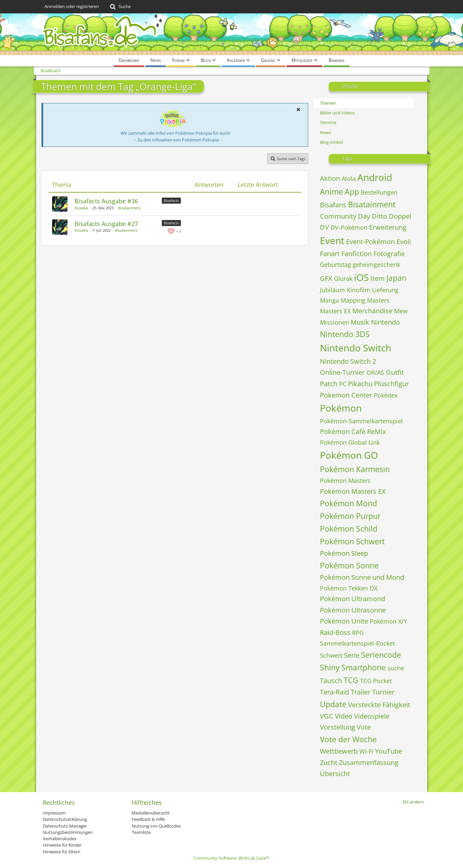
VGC (327, 716)
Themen (328, 103)
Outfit (395, 372)
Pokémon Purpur (350, 516)
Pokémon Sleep (344, 553)
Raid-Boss (335, 632)
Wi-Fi (366, 751)
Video (344, 716)
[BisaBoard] (232, 34)
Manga (329, 300)
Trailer (361, 692)
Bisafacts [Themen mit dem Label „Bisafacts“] (171, 200)
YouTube (389, 751)
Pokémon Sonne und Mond (362, 577)
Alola (349, 179)
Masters (378, 300)
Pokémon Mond (349, 503)
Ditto (379, 216)
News (325, 132)
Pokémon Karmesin (355, 469)
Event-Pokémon (370, 242)
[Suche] (120, 7)
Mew (401, 311)
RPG (358, 633)
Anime (331, 192)
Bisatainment (129, 208)
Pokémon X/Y (388, 621)
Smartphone (364, 667)
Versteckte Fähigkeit (379, 705)
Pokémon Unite (344, 621)
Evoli (404, 242)
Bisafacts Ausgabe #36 (106, 201)
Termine (328, 122)
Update (333, 704)
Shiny (330, 667)
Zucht (329, 763)
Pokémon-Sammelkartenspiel (361, 421)
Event (332, 240)
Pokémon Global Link (350, 442)
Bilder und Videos (337, 113)
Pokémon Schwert (352, 541)
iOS (361, 277)
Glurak (343, 279)
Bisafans (333, 205)
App (352, 192)
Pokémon (341, 408)
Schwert (331, 655)
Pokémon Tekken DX (349, 588)
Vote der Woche (348, 739)
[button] (299, 109)
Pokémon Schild (349, 529)
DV (324, 227)
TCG (351, 680)
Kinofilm (359, 290)
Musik (360, 322)
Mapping (353, 300)
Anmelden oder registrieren (72, 6)
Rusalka (81, 208)
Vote (364, 727)
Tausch (331, 681)
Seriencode (381, 655)
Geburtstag (335, 264)
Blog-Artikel (331, 142)
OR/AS (375, 372)
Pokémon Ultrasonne (353, 610)
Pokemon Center (346, 395)
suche (396, 668)
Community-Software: (231, 858)
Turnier (383, 692)
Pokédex (386, 395)
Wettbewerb (339, 751)
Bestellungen (379, 192)
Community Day (345, 216)
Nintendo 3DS (345, 334)
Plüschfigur (391, 384)
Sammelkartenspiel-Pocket (357, 643)
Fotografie (389, 254)
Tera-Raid (334, 692)
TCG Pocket (376, 681)
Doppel (400, 216)
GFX (326, 278)
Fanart (330, 254)
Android (375, 177)
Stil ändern (413, 802)
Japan (396, 278)
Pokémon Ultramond (353, 599)
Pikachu (360, 384)
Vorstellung (337, 727)
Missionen (334, 322)
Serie (352, 655)
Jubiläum (332, 290)
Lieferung (385, 290)
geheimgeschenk (376, 264)
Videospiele (372, 716)
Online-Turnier (342, 372)
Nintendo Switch (356, 348)
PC (343, 384)
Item (378, 278)
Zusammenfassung (369, 763)
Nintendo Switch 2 (348, 361)
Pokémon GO (349, 455)
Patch (329, 384)
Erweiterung (388, 227)
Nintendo (385, 322)
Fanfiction (357, 254)
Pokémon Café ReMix (353, 431)
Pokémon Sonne (349, 565)
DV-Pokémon (349, 227)
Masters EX (335, 311)
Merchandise (372, 311)
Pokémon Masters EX (353, 491)
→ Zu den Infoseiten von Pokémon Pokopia (175, 140)
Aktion (330, 178)
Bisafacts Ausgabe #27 (106, 224)
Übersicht (335, 774)
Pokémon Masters (345, 480)
